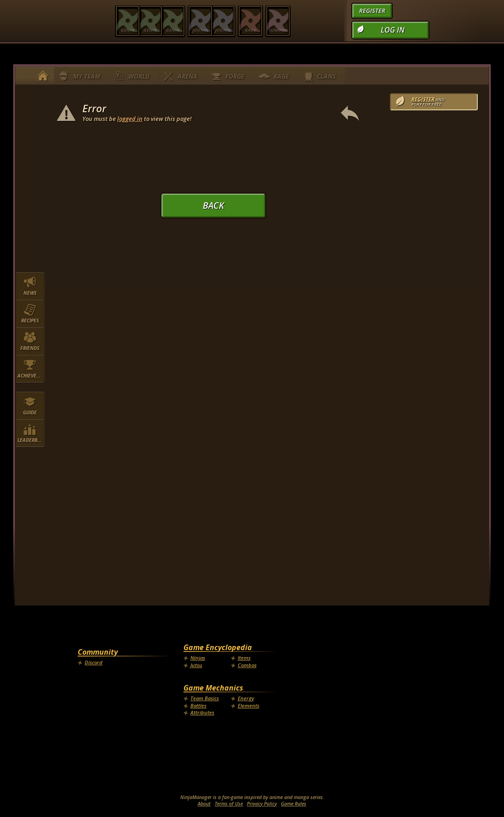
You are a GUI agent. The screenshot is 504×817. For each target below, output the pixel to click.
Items (244, 658)
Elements (249, 706)
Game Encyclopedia (218, 647)
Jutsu (196, 665)
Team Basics (205, 698)
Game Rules (294, 804)
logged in (130, 119)
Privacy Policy (262, 804)
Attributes (202, 712)
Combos (247, 665)
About (204, 804)
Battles (198, 706)
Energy (246, 698)
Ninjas (198, 658)
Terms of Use (229, 804)
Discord (94, 662)
